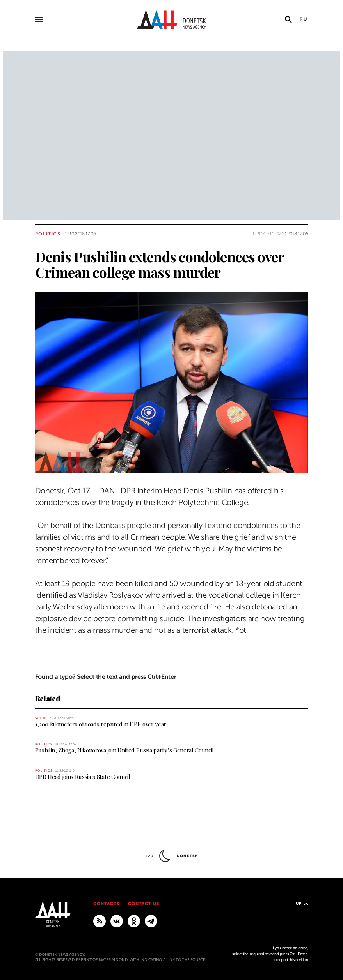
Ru (304, 19)
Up (302, 903)
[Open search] (288, 19)
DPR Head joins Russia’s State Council (83, 777)
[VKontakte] (117, 921)
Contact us (144, 904)
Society (43, 718)
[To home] (171, 19)
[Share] (21, 456)
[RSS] (100, 921)
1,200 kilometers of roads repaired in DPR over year (101, 724)
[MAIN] (151, 921)
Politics (48, 234)
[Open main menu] (39, 19)
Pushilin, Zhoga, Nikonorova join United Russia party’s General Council (125, 750)
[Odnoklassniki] (134, 921)
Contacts (106, 904)
